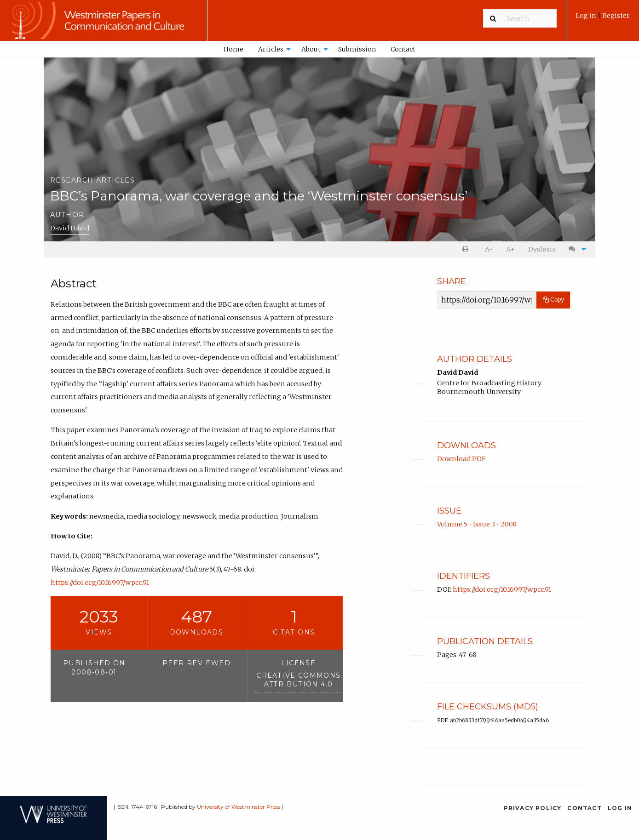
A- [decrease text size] (489, 249)
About (311, 49)
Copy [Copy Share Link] (553, 300)
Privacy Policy (533, 808)
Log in (587, 16)
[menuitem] (603, 19)
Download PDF (461, 459)
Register (616, 16)
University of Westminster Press (239, 807)
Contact (403, 49)
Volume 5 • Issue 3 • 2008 (477, 524)
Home (233, 49)
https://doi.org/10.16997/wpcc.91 (100, 583)
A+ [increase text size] (510, 249)
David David (70, 228)
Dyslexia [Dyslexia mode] (542, 249)
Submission (357, 49)
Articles (271, 49)
